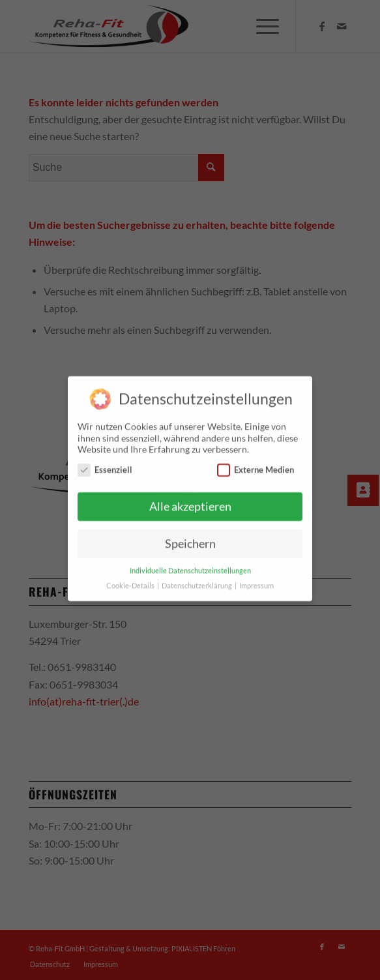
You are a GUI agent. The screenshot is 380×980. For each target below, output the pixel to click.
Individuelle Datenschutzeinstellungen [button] (190, 565)
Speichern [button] (190, 538)
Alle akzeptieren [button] (190, 501)
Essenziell (105, 465)
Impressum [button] (256, 580)
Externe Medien (256, 465)
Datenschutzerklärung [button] (197, 580)
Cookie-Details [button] (131, 580)
